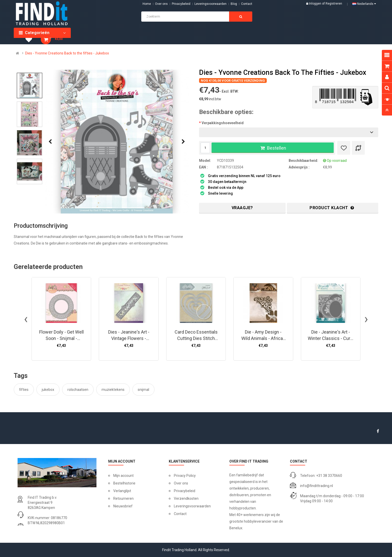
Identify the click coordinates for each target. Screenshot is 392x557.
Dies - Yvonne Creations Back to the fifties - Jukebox (67, 53)
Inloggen (316, 4)
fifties (24, 390)
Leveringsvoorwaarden (211, 4)
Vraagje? (242, 208)
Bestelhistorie (124, 483)
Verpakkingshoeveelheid (223, 123)
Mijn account (123, 476)
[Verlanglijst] (344, 148)
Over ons (161, 4)
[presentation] (50, 142)
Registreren (334, 4)
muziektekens (113, 390)
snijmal (143, 390)
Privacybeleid (181, 4)
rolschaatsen (78, 390)
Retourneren (123, 498)
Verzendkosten (186, 498)
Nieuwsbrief (123, 506)
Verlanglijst (122, 491)
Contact (180, 514)
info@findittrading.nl (317, 486)
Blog (234, 4)
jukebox (48, 390)
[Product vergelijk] (358, 148)
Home (147, 4)
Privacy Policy (185, 476)
